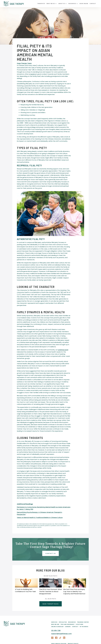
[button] (52, 4)
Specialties (63, 622)
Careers (68, 627)
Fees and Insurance (68, 624)
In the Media (84, 627)
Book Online (84, 4)
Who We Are (55, 624)
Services (54, 622)
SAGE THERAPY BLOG (51, 604)
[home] (20, 4)
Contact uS (50, 553)
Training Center (83, 622)
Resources (72, 622)
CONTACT (93, 4)
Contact (75, 627)
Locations (79, 624)
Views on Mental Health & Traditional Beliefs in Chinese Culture (40, 518)
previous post (63, 350)
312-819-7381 (56, 631)
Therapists (41, 4)
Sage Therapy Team (24, 63)
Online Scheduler (57, 627)
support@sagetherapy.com (61, 634)
